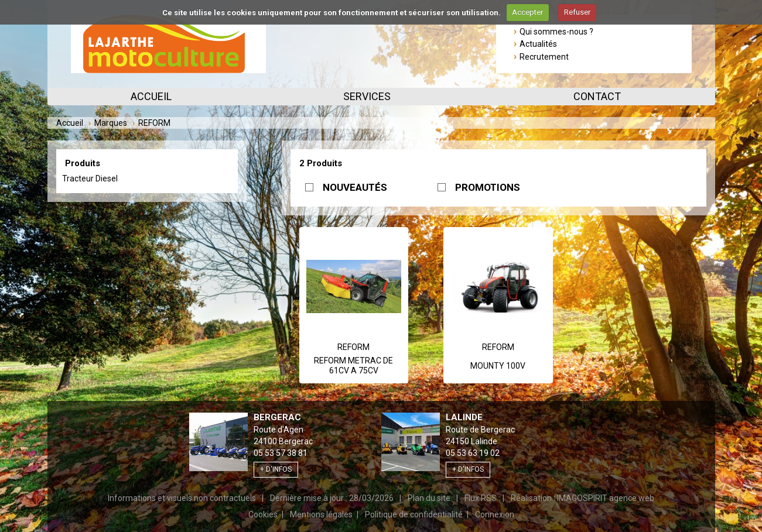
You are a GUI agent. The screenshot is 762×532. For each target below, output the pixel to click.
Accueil (151, 96)
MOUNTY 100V (498, 366)
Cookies (263, 514)
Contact (597, 96)
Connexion (495, 514)
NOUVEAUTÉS (355, 187)
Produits (83, 163)
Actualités (538, 44)
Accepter (527, 12)
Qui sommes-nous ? (556, 32)
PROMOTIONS (488, 187)
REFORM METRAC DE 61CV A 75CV (353, 366)
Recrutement (544, 57)
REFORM (353, 347)
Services (367, 96)
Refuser (577, 12)
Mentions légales (321, 514)
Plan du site (429, 498)
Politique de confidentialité (414, 514)
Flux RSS (481, 498)
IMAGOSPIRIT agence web (606, 498)
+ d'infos (276, 469)
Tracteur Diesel (90, 179)
